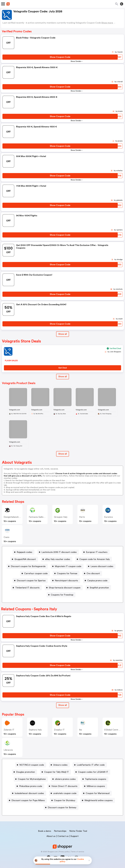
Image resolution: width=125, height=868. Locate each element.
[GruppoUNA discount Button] (24, 559)
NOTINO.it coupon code (32, 765)
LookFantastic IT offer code (91, 765)
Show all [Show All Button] (63, 334)
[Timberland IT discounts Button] (26, 588)
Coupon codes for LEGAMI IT (93, 772)
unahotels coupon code (65, 793)
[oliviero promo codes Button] (64, 779)
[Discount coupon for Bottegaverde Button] (27, 566)
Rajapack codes (24, 552)
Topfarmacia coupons (96, 779)
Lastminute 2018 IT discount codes (59, 552)
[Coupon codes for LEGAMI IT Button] (92, 772)
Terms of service (77, 852)
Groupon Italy (61, 517)
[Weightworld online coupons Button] (98, 800)
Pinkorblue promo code (31, 786)
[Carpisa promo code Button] (96, 581)
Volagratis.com (15, 410)
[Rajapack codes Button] (23, 552)
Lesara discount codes (102, 566)
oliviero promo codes (65, 779)
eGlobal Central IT (113, 730)
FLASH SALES (11, 361)
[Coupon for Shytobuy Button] (64, 800)
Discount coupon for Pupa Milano (28, 800)
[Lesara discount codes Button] (101, 566)
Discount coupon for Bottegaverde (28, 566)
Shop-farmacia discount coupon (65, 588)
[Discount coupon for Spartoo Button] (30, 581)
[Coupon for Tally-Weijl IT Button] (55, 772)
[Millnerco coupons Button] (95, 786)
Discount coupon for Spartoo (31, 581)
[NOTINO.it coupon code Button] (31, 765)
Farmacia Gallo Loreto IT (41, 517)
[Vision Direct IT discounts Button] (63, 786)
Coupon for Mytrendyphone (32, 779)
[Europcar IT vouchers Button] (96, 552)
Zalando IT (9, 730)
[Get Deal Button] (62, 368)
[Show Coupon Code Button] (60, 57)
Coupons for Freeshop (62, 595)
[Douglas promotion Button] (25, 772)
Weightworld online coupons (99, 800)
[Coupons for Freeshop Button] (61, 595)
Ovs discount (93, 573)
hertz (82, 517)
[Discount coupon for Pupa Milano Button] (27, 800)
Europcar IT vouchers (97, 552)
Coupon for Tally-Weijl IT (56, 772)
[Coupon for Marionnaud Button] (97, 793)
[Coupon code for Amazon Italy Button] (94, 559)
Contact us (63, 836)
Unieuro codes (60, 765)
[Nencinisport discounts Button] (65, 581)
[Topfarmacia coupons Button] (95, 779)
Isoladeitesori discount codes (29, 793)
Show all (63, 705)
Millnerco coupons (96, 786)
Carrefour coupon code (36, 573)
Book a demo (45, 831)
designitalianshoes (13, 517)
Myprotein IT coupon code (68, 566)
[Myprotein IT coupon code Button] (67, 566)
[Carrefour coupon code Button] (35, 573)
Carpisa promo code (97, 581)
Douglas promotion (26, 772)
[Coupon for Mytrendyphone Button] (31, 779)
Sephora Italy (35, 730)
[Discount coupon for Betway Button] (61, 807)
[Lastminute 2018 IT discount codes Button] (58, 552)
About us (51, 836)
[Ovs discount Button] (92, 573)
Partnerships (60, 831)
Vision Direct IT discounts (64, 786)
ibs (81, 730)
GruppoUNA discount (25, 559)
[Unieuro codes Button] (59, 765)
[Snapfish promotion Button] (98, 588)
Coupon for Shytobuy (65, 800)
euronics (109, 517)
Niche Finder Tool (78, 831)
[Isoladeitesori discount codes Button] (28, 793)
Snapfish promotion (99, 588)
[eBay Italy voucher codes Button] (57, 559)
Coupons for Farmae (67, 573)
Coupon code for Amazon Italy (95, 559)
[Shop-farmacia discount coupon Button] (64, 588)
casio (6, 537)
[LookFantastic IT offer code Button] (90, 765)
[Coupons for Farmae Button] (66, 573)
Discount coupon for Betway (62, 807)
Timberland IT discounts (27, 588)
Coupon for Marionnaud (98, 793)
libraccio (8, 750)
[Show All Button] (63, 705)
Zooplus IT (59, 730)
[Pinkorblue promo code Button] (30, 786)
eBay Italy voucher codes (58, 559)
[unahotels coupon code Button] (64, 793)
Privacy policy (64, 852)
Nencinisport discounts (66, 581)
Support (75, 836)
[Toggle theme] (122, 4)
